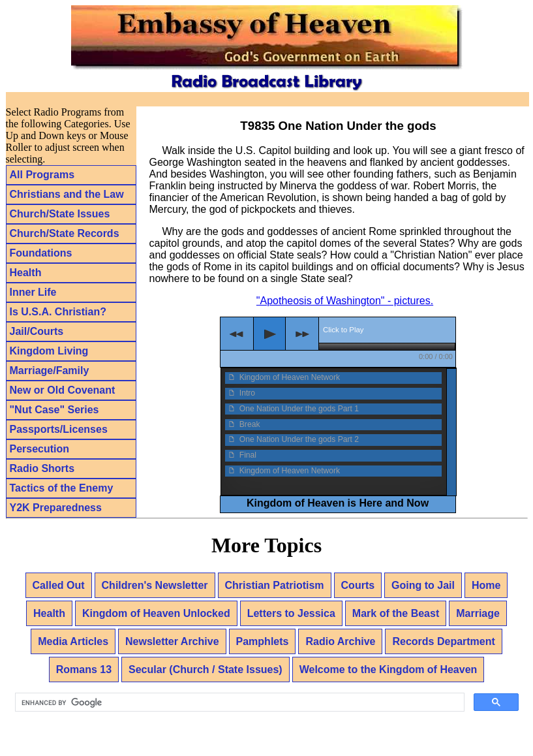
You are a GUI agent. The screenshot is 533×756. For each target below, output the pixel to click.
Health (26, 273)
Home (486, 585)
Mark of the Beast (396, 613)
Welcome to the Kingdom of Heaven (388, 669)
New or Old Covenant (63, 390)
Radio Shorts (42, 468)
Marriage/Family (50, 370)
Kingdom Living (49, 351)
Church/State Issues (60, 214)
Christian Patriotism (275, 585)
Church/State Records (65, 233)
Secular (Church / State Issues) (206, 669)
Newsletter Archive (172, 641)
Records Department (443, 641)
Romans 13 (84, 669)
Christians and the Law (67, 194)
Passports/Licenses (59, 429)
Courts (358, 585)
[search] (238, 702)
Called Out (59, 585)
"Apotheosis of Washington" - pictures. (345, 301)
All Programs (42, 175)
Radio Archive (340, 641)
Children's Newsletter (155, 585)
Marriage (478, 613)
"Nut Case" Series (54, 410)
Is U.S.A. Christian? (58, 312)
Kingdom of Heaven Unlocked (156, 613)
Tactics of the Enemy (62, 488)
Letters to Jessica (291, 613)
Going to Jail (423, 585)
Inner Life (33, 292)
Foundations (41, 253)
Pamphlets (263, 641)
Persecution (40, 449)
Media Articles (73, 641)
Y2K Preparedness (56, 508)
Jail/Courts (37, 331)
